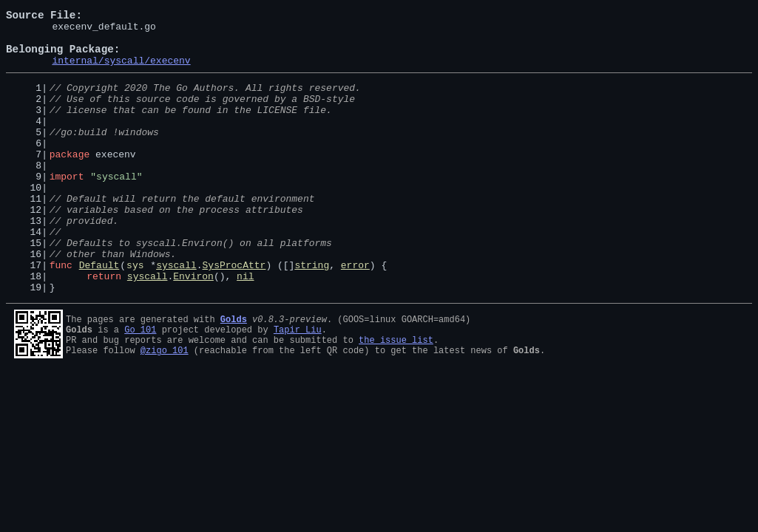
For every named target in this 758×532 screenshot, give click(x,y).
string (312, 313)
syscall (176, 313)
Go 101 (140, 382)
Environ (193, 327)
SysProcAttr (234, 313)
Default (99, 313)
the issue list (396, 395)
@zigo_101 (165, 407)
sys (135, 313)
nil (245, 327)
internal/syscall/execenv (121, 71)
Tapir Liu (298, 382)
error (355, 313)
